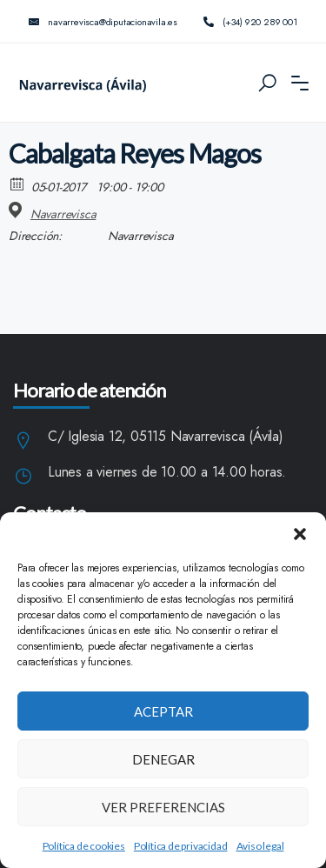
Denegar (163, 759)
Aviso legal (260, 846)
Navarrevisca (63, 214)
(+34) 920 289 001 (250, 22)
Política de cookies (84, 846)
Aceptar (163, 711)
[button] (300, 534)
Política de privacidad (181, 846)
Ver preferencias (163, 807)
